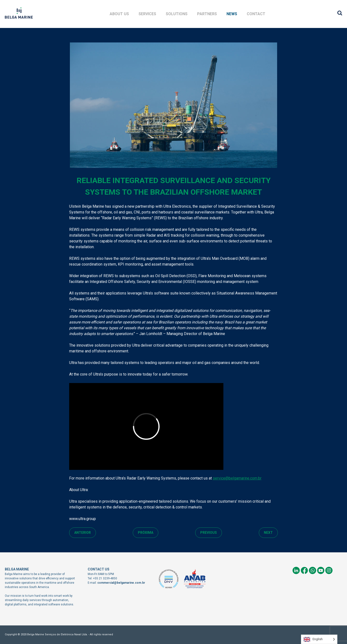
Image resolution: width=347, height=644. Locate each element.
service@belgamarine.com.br (237, 478)
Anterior (83, 533)
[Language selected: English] (319, 639)
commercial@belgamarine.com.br (121, 583)
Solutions (177, 14)
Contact (256, 14)
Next (268, 533)
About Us (119, 14)
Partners (207, 14)
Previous (209, 533)
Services (147, 14)
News (232, 14)
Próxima (146, 533)
